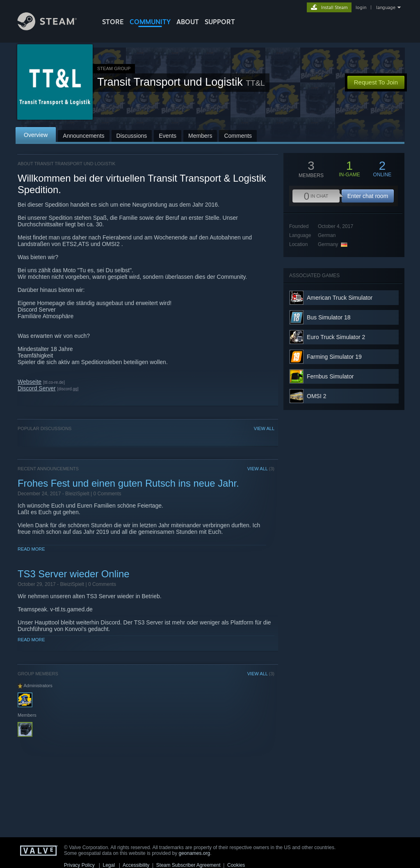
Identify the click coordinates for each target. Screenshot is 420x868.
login (361, 7)
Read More (31, 549)
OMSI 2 (316, 396)
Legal (108, 865)
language (386, 7)
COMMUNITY (150, 22)
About (188, 22)
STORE (113, 22)
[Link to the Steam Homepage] (53, 28)
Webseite (30, 382)
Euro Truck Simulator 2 (336, 337)
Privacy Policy (79, 865)
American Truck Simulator (340, 298)
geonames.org (195, 853)
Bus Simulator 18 (329, 317)
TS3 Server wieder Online (73, 574)
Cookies (236, 865)
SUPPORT (220, 22)
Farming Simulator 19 (334, 357)
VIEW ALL (264, 428)
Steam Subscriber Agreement (188, 865)
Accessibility (136, 865)
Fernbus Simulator (330, 376)
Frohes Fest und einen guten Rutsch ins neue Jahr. (128, 483)
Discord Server (37, 388)
